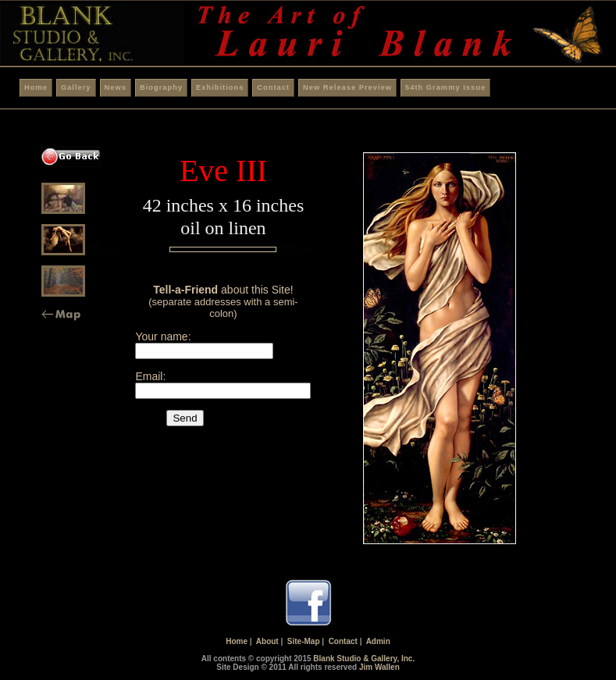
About (267, 641)
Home (36, 87)
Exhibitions (220, 87)
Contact (273, 87)
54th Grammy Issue (445, 87)
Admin (378, 641)
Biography (161, 87)
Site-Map (304, 641)
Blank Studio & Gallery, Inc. (364, 659)
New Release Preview (347, 87)
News (116, 87)
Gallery (76, 87)
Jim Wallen (379, 667)
